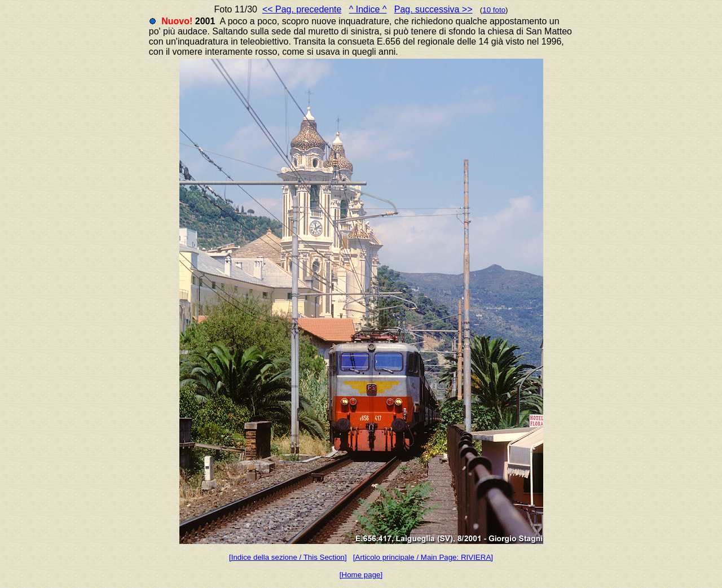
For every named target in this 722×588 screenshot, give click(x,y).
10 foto (494, 10)
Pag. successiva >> (433, 9)
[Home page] (361, 575)
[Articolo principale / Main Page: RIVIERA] (423, 557)
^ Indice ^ (368, 9)
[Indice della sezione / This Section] (288, 557)
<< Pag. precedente (302, 9)
